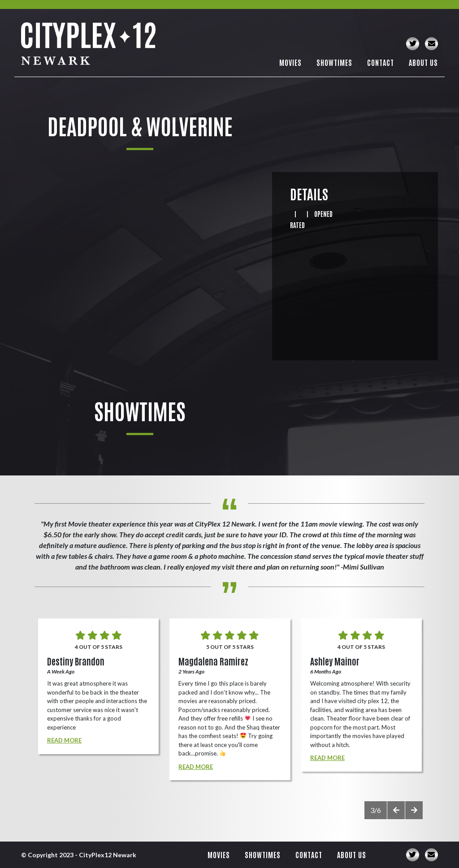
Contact (381, 62)
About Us (423, 62)
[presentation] (396, 810)
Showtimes (334, 62)
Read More (64, 740)
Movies (290, 62)
